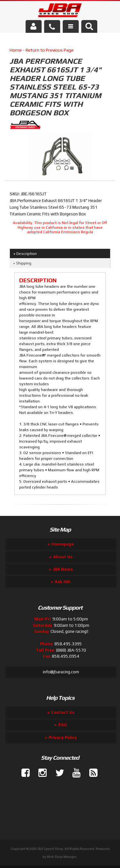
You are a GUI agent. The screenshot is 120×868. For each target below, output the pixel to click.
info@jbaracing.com (61, 672)
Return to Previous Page (50, 50)
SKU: (15, 194)
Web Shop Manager (62, 857)
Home (16, 50)
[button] (89, 26)
